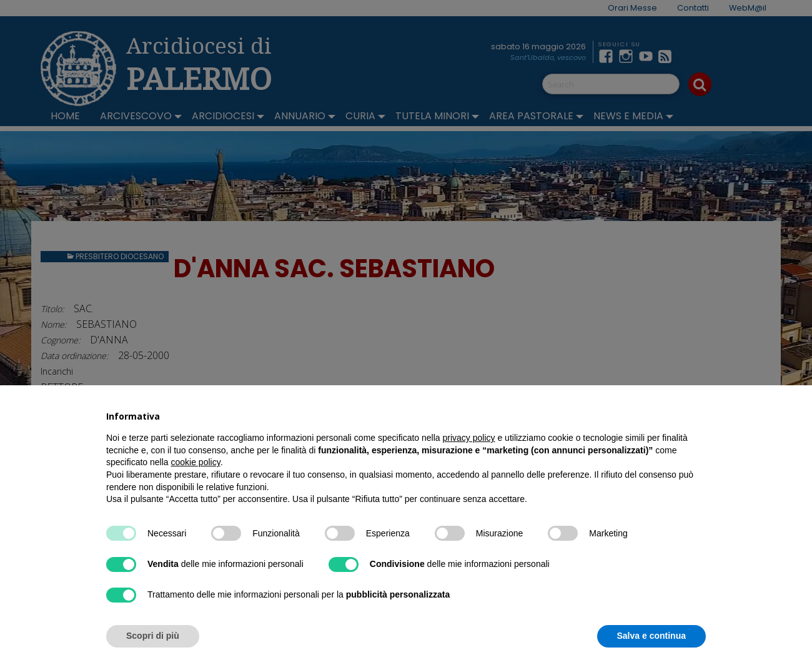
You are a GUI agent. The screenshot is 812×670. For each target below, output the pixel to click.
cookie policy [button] (196, 462)
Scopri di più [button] (153, 636)
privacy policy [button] (469, 438)
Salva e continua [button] (651, 636)
